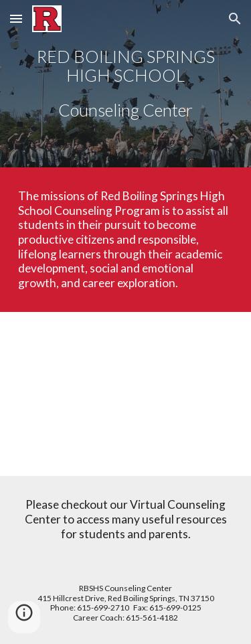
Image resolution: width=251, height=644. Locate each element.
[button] (16, 18)
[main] (126, 84)
